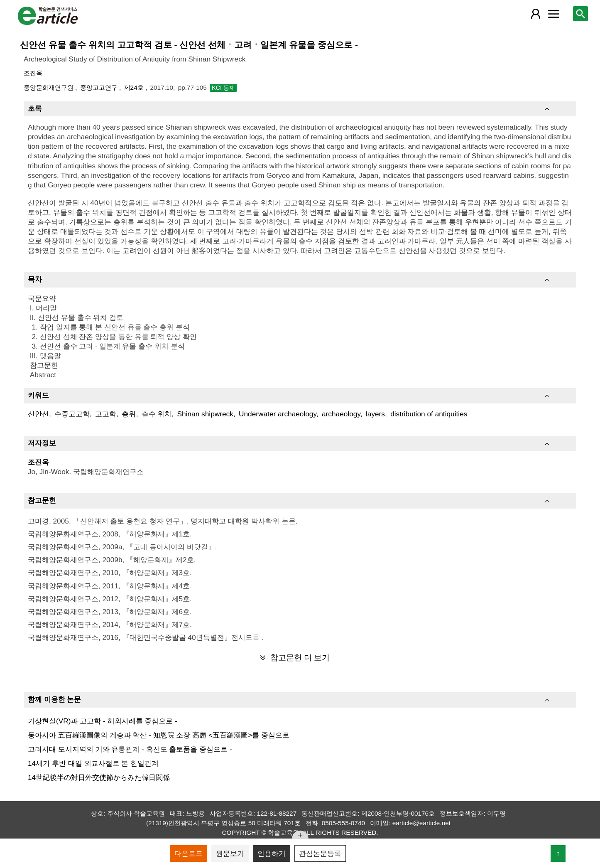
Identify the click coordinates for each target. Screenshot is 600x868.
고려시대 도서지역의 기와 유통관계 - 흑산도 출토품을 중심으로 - (130, 749)
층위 (129, 414)
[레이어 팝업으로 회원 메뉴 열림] (536, 14)
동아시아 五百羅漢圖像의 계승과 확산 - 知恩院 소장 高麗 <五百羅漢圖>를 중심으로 (159, 735)
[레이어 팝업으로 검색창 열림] (580, 14)
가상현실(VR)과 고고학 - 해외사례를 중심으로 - (103, 721)
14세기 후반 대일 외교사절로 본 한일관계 (93, 763)
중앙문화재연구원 (49, 87)
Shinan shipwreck (205, 414)
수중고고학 (72, 414)
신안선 (38, 414)
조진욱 (33, 73)
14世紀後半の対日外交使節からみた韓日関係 (99, 777)
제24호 (135, 87)
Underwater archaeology (278, 414)
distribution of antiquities (429, 414)
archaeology (341, 414)
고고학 (106, 414)
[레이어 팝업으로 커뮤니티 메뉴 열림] (553, 14)
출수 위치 (157, 414)
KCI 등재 (223, 88)
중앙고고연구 (100, 87)
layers (375, 414)
